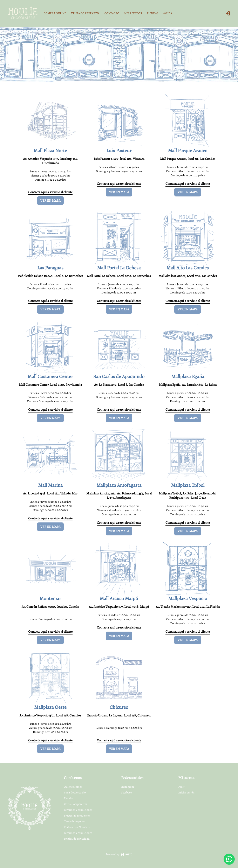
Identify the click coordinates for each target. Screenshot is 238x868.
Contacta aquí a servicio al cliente (50, 192)
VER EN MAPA (50, 201)
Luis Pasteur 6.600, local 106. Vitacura (119, 159)
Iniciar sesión (186, 793)
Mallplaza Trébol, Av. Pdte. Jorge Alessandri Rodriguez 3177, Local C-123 (188, 496)
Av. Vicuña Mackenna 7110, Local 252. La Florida (188, 607)
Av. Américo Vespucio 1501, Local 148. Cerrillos (50, 715)
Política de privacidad (77, 839)
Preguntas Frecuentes (77, 816)
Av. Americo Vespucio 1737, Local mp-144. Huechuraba (50, 161)
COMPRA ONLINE (55, 13)
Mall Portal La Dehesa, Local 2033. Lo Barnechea (119, 276)
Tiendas (69, 798)
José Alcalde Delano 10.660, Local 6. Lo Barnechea (50, 276)
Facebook (127, 793)
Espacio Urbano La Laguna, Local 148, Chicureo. (119, 715)
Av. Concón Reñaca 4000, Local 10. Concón (50, 607)
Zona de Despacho (75, 793)
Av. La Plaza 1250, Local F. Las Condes (119, 385)
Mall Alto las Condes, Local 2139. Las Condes (188, 276)
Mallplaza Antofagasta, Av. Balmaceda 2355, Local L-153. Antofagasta (119, 496)
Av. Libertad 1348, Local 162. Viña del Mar (50, 493)
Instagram (128, 787)
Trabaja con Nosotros (77, 827)
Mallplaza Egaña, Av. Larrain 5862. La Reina (188, 385)
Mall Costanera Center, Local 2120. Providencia (50, 385)
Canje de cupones (74, 821)
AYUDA (168, 13)
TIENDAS (152, 13)
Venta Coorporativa (76, 804)
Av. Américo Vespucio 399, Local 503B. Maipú (119, 607)
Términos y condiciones (78, 810)
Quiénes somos (73, 787)
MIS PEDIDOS (133, 13)
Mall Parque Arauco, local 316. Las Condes (188, 159)
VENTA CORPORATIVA (85, 13)
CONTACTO (112, 13)
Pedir (181, 787)
